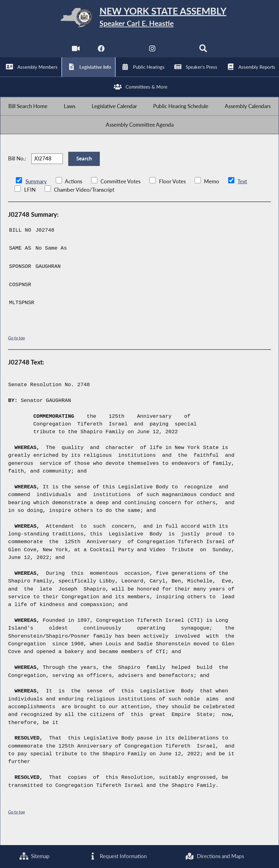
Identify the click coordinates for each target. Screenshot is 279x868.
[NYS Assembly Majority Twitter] (127, 53)
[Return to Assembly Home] (139, 19)
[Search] (204, 53)
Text (242, 195)
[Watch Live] (75, 53)
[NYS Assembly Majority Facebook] (101, 53)
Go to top (16, 351)
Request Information (117, 856)
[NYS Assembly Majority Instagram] (152, 53)
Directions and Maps (215, 856)
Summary (36, 195)
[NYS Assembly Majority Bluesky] (178, 53)
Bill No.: (17, 170)
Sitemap (34, 856)
